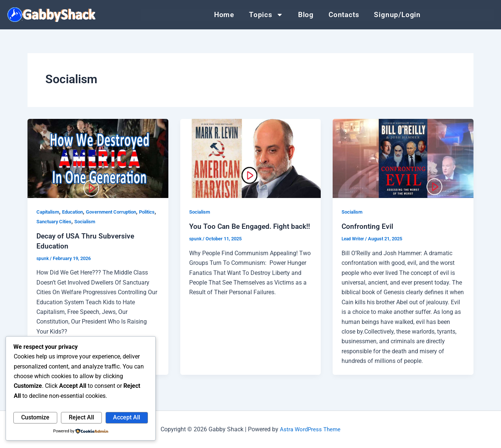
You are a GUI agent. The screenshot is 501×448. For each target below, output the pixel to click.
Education (77, 212)
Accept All (127, 417)
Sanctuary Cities (77, 221)
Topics (266, 15)
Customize (35, 417)
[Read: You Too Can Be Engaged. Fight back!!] (251, 158)
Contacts (344, 15)
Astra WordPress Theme (310, 429)
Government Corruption (120, 212)
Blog (306, 15)
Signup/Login (397, 15)
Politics (45, 221)
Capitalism (49, 212)
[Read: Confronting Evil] (403, 158)
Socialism (111, 221)
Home (224, 15)
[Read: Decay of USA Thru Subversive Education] (98, 158)
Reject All (81, 417)
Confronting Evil (368, 226)
